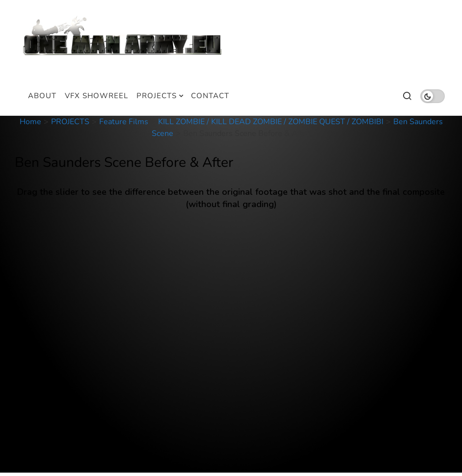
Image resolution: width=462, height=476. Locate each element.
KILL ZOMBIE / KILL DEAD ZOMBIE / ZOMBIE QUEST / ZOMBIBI (271, 122)
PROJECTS (157, 96)
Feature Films (124, 122)
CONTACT (210, 96)
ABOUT (42, 96)
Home (30, 122)
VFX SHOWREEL (96, 96)
